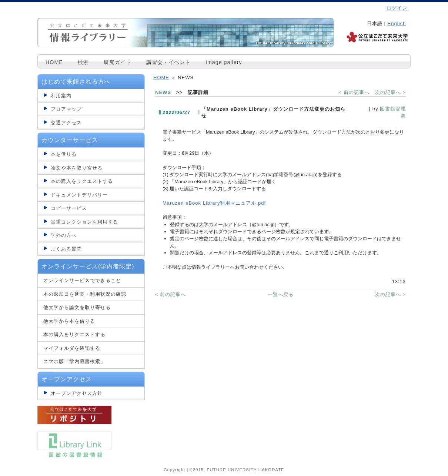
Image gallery (224, 62)
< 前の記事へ (354, 92)
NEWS (163, 92)
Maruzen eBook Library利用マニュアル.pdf (214, 203)
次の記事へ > (390, 92)
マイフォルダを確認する (72, 348)
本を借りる (64, 154)
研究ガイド (118, 62)
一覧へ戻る (281, 294)
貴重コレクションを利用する (84, 222)
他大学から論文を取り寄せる (77, 307)
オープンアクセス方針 (77, 393)
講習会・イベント (168, 62)
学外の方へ (64, 235)
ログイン (397, 8)
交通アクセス (66, 123)
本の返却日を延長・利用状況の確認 (85, 294)
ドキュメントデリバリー (79, 195)
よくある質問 (66, 249)
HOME (54, 62)
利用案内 (61, 96)
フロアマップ (66, 109)
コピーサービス (69, 208)
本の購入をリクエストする (82, 181)
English (397, 24)
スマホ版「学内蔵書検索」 (74, 361)
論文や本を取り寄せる (77, 168)
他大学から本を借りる (69, 321)
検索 (83, 62)
